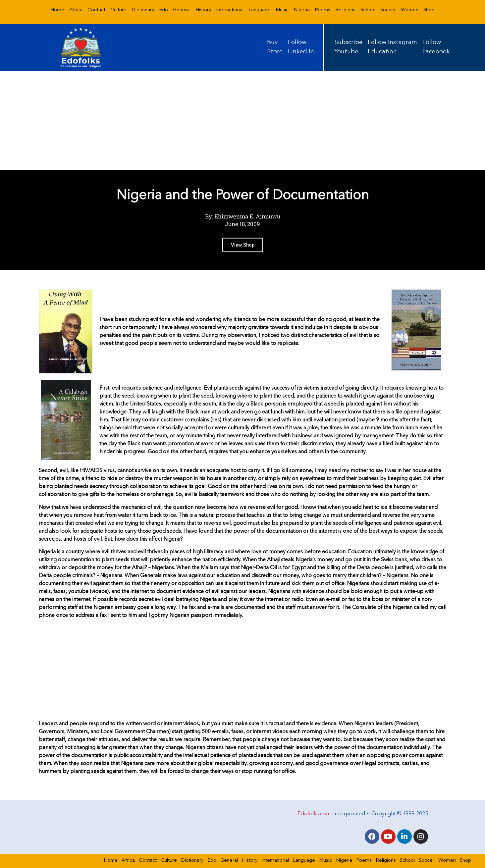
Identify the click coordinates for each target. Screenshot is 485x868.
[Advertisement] (242, 121)
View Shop (243, 249)
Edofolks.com (314, 814)
